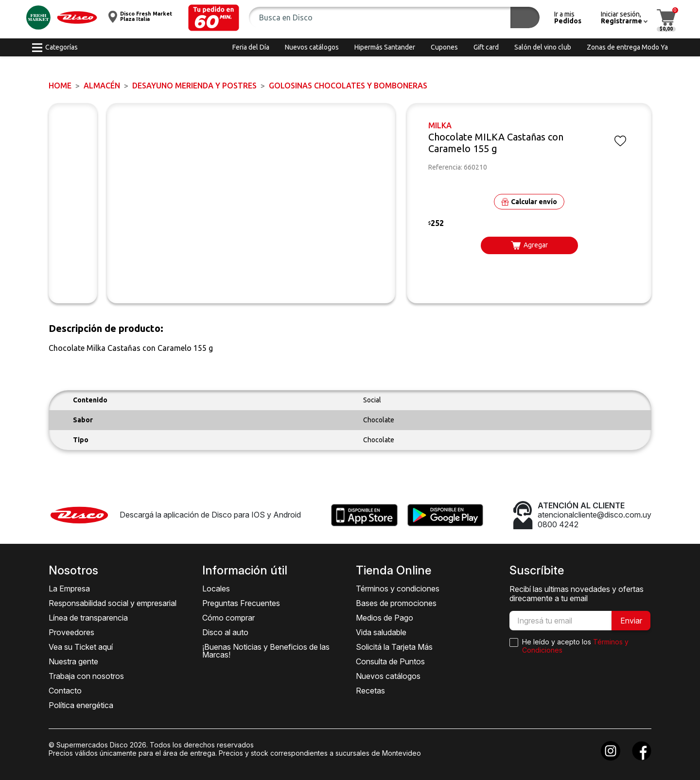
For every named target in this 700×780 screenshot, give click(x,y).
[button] (214, 18)
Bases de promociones (396, 603)
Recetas (370, 691)
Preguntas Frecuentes (241, 603)
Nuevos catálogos (388, 676)
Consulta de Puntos (390, 661)
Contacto (65, 691)
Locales (216, 589)
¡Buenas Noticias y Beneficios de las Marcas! (266, 651)
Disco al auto (225, 632)
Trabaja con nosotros (86, 676)
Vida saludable (381, 632)
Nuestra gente (73, 661)
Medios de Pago (385, 618)
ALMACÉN (102, 86)
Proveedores (71, 632)
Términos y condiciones (398, 589)
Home (60, 86)
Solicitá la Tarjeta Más (394, 647)
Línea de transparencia (88, 618)
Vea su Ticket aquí (81, 647)
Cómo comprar (228, 618)
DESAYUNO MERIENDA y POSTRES (194, 86)
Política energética (81, 705)
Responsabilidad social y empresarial (113, 603)
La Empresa (69, 589)
